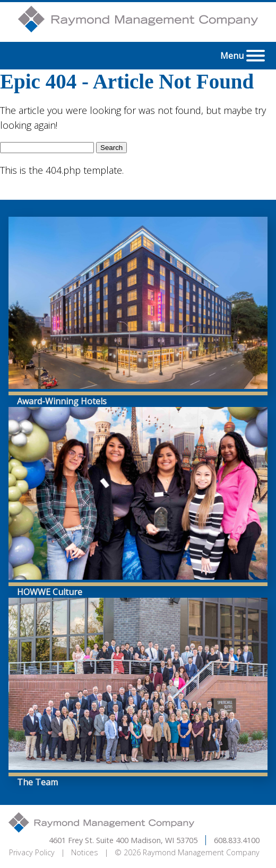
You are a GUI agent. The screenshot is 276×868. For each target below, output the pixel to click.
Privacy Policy (32, 852)
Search (111, 148)
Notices (85, 852)
